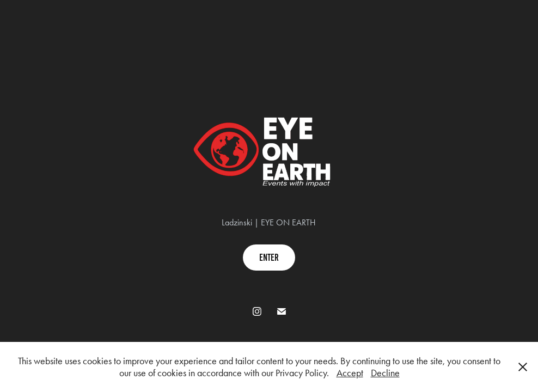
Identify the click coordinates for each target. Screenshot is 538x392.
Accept (350, 373)
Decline (385, 373)
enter (269, 258)
